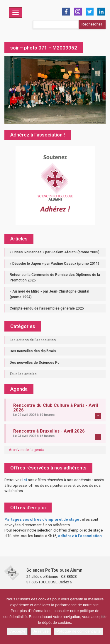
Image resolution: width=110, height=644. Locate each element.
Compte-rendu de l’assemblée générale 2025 (47, 308)
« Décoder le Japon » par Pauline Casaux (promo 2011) (54, 264)
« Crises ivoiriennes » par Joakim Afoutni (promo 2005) (55, 252)
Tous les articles (23, 374)
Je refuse (41, 631)
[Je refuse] (103, 616)
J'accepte (17, 631)
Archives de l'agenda (27, 450)
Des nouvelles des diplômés (33, 351)
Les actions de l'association (33, 340)
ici (25, 480)
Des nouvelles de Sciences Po (35, 363)
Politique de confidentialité (78, 631)
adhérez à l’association (80, 536)
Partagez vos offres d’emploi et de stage (42, 519)
